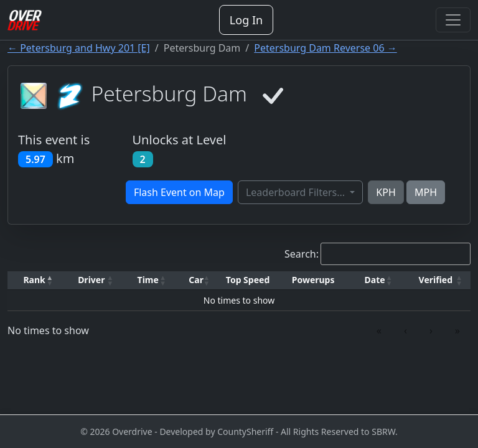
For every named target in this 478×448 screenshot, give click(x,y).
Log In (246, 20)
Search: (302, 254)
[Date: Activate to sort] (374, 280)
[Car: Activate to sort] (196, 280)
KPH (386, 192)
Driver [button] (91, 280)
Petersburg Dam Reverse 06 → (325, 48)
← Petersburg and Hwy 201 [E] (79, 48)
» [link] (457, 330)
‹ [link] (405, 330)
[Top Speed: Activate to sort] (248, 280)
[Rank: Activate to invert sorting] (34, 280)
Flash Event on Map (179, 192)
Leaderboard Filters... (297, 192)
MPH (426, 192)
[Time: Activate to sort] (148, 280)
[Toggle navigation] (453, 20)
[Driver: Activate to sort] (91, 280)
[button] (34, 280)
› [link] (431, 330)
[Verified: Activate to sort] (436, 280)
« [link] (379, 330)
